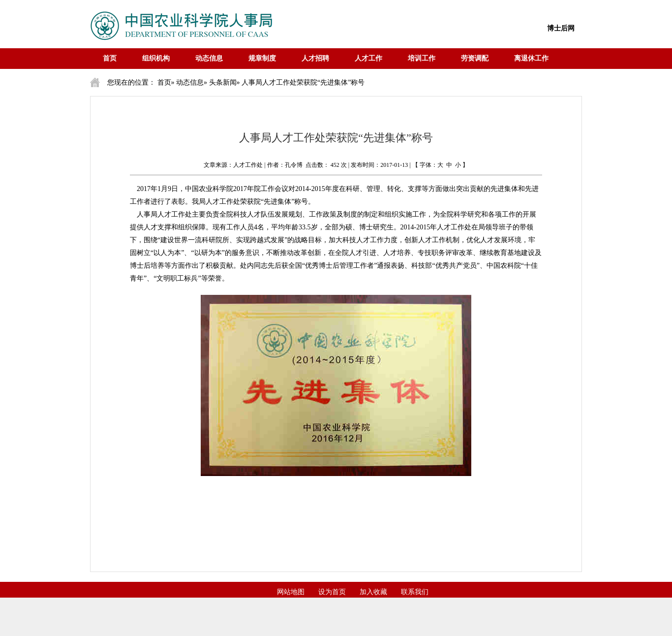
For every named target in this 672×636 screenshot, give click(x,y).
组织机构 (156, 58)
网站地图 (291, 592)
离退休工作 (531, 58)
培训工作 (422, 58)
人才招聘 (315, 58)
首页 (110, 58)
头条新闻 (223, 82)
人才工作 (368, 58)
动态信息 (209, 58)
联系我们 (415, 592)
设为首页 (332, 592)
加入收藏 (373, 592)
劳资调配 (475, 58)
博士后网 (561, 28)
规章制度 (262, 58)
